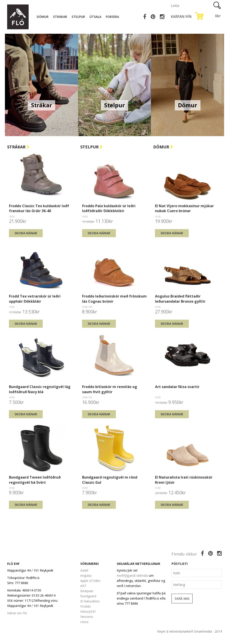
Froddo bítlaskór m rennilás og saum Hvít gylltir (110, 389)
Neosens (87, 617)
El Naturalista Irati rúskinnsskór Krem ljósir (184, 480)
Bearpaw (87, 591)
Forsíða (112, 17)
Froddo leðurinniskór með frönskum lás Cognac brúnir (114, 299)
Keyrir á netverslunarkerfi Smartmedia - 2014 (190, 631)
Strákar (60, 17)
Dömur (43, 17)
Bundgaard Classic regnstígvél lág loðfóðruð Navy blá (40, 389)
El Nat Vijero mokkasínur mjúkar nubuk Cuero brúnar (184, 208)
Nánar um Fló (17, 613)
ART (83, 586)
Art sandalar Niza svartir (177, 387)
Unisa (84, 622)
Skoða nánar (26, 233)
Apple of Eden (90, 581)
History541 (88, 611)
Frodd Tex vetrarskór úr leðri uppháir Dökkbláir (35, 299)
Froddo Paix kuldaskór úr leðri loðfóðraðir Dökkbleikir (109, 208)
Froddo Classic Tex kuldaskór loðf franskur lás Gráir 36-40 (39, 208)
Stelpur (78, 17)
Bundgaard (88, 596)
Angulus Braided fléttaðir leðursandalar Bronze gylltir (180, 299)
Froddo (86, 606)
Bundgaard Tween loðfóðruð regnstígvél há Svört (35, 480)
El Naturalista (90, 601)
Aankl (84, 570)
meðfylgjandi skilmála (132, 575)
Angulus (86, 575)
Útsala (95, 17)
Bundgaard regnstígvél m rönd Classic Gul (110, 480)
